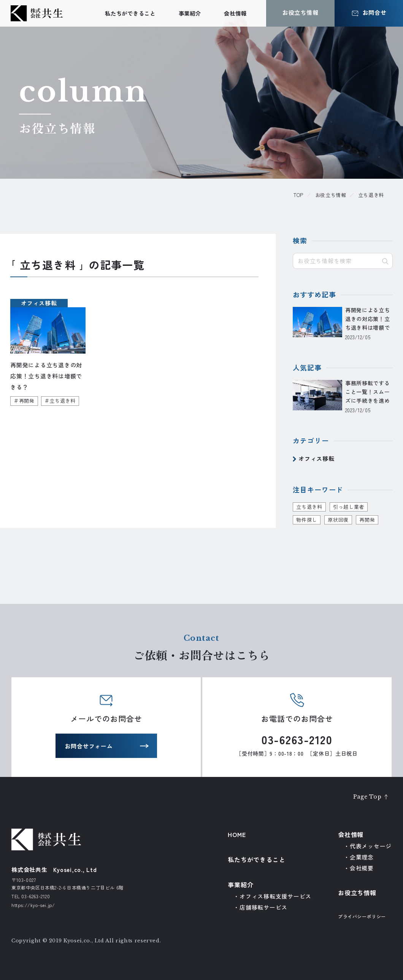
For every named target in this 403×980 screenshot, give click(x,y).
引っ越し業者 (349, 507)
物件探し (307, 520)
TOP (298, 195)
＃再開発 (24, 401)
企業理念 (362, 857)
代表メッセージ (371, 846)
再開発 (367, 520)
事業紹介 (190, 13)
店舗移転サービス (263, 907)
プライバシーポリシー (362, 916)
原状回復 (338, 520)
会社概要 (362, 868)
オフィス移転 (317, 459)
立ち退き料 (309, 507)
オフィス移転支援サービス (275, 896)
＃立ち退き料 (60, 401)
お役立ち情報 (331, 195)
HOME (237, 834)
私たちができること (130, 13)
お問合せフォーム (89, 747)
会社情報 (235, 13)
